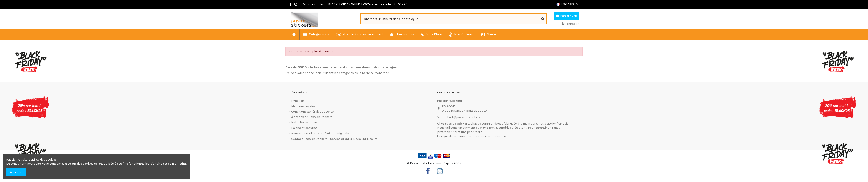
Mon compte (313, 4)
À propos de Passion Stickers (312, 117)
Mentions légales (303, 106)
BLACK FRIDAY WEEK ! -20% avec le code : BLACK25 (368, 4)
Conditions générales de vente (312, 112)
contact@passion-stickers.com (464, 117)
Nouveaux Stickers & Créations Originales (321, 134)
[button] (316, 34)
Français (568, 4)
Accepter (16, 172)
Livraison (298, 101)
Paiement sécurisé (304, 128)
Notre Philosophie (304, 122)
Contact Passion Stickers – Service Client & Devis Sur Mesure (334, 139)
